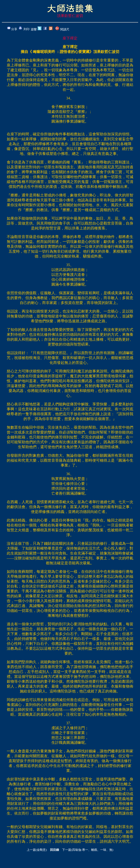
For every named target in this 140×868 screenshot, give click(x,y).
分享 (14, 29)
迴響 (34, 29)
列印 (27, 29)
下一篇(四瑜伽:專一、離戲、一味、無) (88, 850)
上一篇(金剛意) (37, 850)
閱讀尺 (65, 29)
